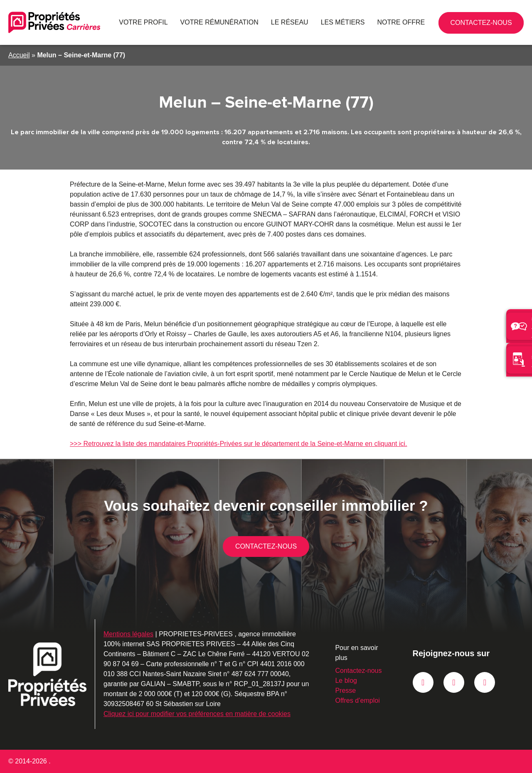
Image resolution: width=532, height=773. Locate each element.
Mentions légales (128, 634)
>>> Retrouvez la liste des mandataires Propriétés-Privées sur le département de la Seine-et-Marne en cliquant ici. (234, 444)
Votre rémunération (240, 22)
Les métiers (352, 22)
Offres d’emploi (355, 700)
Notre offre (404, 22)
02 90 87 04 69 (472, 22)
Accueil (19, 55)
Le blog (343, 681)
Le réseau (304, 22)
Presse (342, 691)
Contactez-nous (507, 26)
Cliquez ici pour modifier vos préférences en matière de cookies (195, 714)
